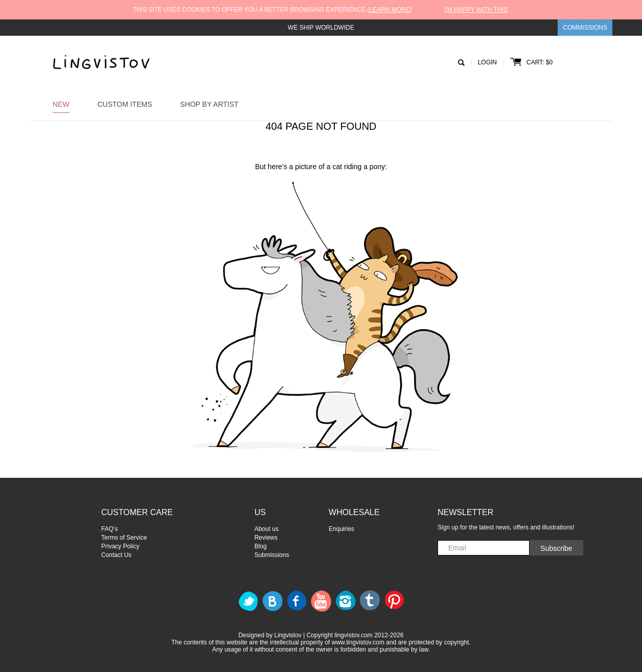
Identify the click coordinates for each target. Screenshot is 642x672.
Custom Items (124, 104)
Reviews (266, 538)
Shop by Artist (209, 104)
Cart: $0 (531, 62)
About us (267, 529)
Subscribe (556, 548)
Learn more (389, 10)
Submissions (272, 555)
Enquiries (341, 529)
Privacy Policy (120, 546)
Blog (261, 546)
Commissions (585, 28)
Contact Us (116, 555)
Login (487, 62)
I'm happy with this (476, 10)
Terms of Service (124, 538)
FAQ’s (109, 529)
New (61, 104)
